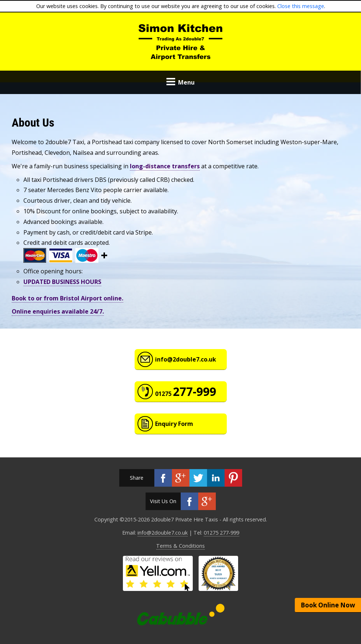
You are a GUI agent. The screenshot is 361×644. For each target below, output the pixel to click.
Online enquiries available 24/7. (58, 311)
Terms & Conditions (180, 546)
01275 (186, 391)
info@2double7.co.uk (186, 359)
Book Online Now (328, 605)
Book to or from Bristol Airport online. (67, 298)
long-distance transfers (165, 166)
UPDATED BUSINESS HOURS (62, 282)
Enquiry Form (174, 424)
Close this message (301, 6)
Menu (180, 82)
